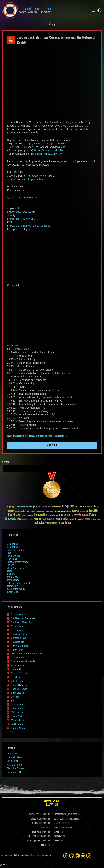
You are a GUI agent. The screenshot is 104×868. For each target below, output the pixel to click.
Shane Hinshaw (19, 685)
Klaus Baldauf (18, 665)
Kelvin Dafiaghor (20, 646)
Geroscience (13, 754)
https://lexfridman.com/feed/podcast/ (29, 226)
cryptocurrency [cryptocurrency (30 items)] (41, 511)
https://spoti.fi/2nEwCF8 (21, 219)
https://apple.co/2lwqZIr (21, 212)
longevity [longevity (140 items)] (11, 519)
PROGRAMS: (58, 836)
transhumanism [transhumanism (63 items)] (53, 523)
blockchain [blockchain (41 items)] (19, 511)
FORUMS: (57, 841)
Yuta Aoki (16, 669)
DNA (9, 553)
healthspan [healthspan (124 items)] (15, 515)
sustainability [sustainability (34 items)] (95, 519)
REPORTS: (57, 832)
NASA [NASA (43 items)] (19, 519)
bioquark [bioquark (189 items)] (68, 506)
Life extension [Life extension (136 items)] (80, 515)
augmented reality (16, 589)
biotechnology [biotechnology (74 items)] (91, 507)
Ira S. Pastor (17, 724)
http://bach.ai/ (36, 179)
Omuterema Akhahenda (23, 661)
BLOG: (56, 823)
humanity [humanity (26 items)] (24, 515)
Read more (52, 445)
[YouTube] (83, 856)
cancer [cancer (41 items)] (33, 511)
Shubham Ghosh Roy (22, 622)
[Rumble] (89, 856)
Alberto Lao (17, 681)
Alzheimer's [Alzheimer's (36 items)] (21, 507)
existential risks (42, 436)
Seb (13, 701)
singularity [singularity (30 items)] (81, 519)
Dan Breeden (20, 436)
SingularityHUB (14, 772)
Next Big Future (15, 765)
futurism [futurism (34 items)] (81, 511)
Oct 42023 (11, 40)
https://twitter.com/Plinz (41, 176)
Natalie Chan (18, 705)
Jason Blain (17, 716)
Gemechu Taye (19, 638)
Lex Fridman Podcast (26, 198)
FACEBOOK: (33, 815)
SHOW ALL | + (11, 732)
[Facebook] (66, 856)
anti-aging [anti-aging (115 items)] (32, 507)
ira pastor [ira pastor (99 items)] (66, 515)
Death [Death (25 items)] (51, 511)
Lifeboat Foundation (21, 856)
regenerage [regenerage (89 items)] (48, 519)
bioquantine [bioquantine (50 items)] (57, 507)
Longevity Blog (14, 757)
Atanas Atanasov (20, 728)
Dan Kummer (18, 658)
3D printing (12, 544)
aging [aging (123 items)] (10, 507)
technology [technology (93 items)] (40, 523)
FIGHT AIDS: (37, 832)
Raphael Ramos (19, 689)
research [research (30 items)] (72, 519)
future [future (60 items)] (75, 511)
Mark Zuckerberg (15, 568)
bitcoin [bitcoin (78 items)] (11, 511)
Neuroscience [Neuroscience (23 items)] (25, 519)
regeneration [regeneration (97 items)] (61, 519)
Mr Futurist (12, 761)
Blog (52, 23)
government (53, 436)
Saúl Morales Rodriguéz (23, 618)
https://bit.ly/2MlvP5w (49, 154)
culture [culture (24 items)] (48, 511)
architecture (13, 580)
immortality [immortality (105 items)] (40, 515)
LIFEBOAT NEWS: (60, 815)
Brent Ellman (18, 709)
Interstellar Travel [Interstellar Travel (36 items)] (54, 515)
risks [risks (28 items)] (76, 519)
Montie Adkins (18, 720)
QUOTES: (44, 845)
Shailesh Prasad (19, 634)
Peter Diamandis (15, 550)
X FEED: (35, 823)
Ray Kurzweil (13, 556)
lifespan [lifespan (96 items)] (93, 515)
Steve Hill (16, 697)
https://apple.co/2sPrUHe (49, 150)
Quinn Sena (17, 626)
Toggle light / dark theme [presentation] (99, 10)
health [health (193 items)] (93, 511)
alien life (11, 574)
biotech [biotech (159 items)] (79, 506)
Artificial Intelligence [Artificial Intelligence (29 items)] (45, 507)
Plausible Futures (16, 768)
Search (98, 468)
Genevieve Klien (19, 614)
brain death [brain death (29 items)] (27, 511)
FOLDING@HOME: (34, 836)
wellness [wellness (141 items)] (66, 523)
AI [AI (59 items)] (15, 507)
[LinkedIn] (77, 856)
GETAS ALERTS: (59, 819)
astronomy (12, 586)
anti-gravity (12, 577)
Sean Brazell (17, 693)
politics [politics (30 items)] (31, 519)
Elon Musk (12, 559)
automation (13, 592)
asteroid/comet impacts (19, 583)
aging (10, 571)
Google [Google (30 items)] (86, 511)
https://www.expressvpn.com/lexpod (47, 143)
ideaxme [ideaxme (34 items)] (31, 515)
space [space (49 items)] (88, 519)
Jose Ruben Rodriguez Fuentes (27, 654)
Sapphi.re (48, 856)
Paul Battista (18, 642)
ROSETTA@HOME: (33, 841)
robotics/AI (63, 436)
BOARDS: (57, 828)
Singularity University (17, 562)
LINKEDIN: (34, 819)
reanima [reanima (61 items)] (38, 519)
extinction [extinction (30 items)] (68, 511)
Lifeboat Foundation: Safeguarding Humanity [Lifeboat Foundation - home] (45, 10)
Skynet (10, 565)
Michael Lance (18, 712)
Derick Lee (16, 677)
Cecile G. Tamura (20, 673)
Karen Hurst (17, 650)
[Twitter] (72, 856)
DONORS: (43, 828)
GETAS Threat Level (52, 804)
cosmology (31, 436)
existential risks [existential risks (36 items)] (59, 511)
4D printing (12, 547)
